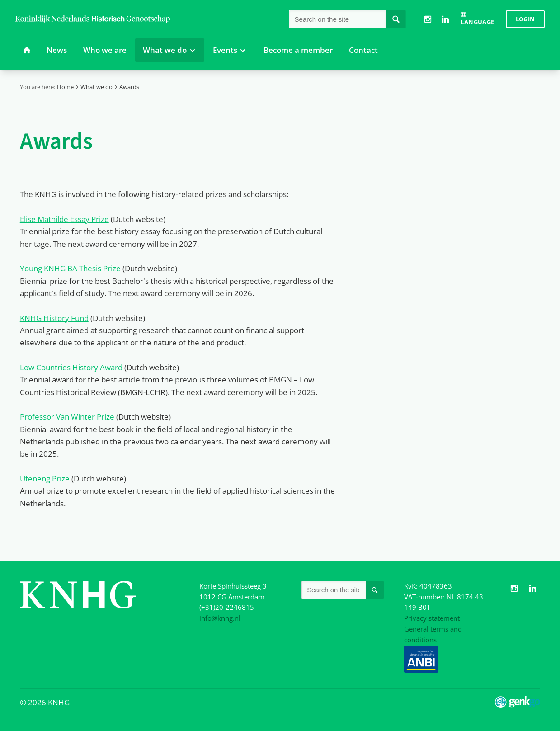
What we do (96, 87)
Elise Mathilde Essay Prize (64, 219)
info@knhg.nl (220, 618)
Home (65, 87)
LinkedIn (445, 19)
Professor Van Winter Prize (67, 417)
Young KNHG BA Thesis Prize (70, 268)
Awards (129, 87)
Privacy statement (432, 618)
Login (525, 19)
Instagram (428, 19)
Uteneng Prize (45, 479)
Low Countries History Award (71, 367)
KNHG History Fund (54, 318)
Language (477, 22)
